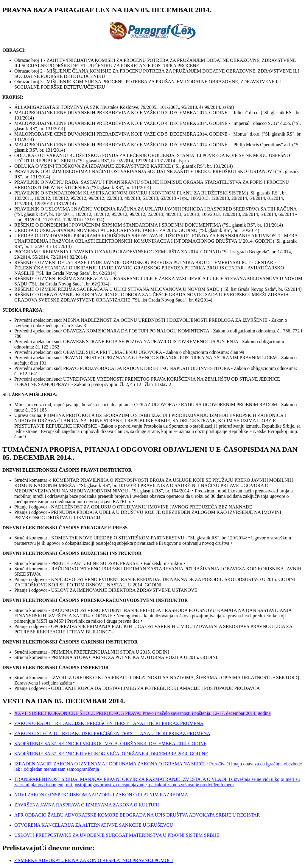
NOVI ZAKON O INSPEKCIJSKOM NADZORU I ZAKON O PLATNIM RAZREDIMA (101, 795)
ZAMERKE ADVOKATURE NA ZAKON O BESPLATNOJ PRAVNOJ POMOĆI (94, 860)
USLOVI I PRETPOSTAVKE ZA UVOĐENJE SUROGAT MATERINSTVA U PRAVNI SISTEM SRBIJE (117, 835)
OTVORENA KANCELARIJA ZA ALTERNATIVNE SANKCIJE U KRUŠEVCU (94, 825)
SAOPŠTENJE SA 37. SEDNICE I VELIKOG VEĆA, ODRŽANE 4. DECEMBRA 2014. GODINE (110, 744)
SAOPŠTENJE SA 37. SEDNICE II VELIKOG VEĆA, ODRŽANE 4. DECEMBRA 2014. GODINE (111, 754)
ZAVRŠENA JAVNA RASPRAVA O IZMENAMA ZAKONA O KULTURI (87, 805)
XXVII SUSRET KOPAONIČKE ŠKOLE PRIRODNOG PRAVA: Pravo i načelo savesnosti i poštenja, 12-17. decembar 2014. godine (143, 713)
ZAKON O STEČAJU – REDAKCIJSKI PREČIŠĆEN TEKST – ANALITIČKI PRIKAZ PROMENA (112, 733)
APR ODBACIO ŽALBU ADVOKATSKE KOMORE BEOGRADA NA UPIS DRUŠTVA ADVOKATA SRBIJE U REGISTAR (137, 815)
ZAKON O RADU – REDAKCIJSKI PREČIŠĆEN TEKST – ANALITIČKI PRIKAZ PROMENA (109, 723)
